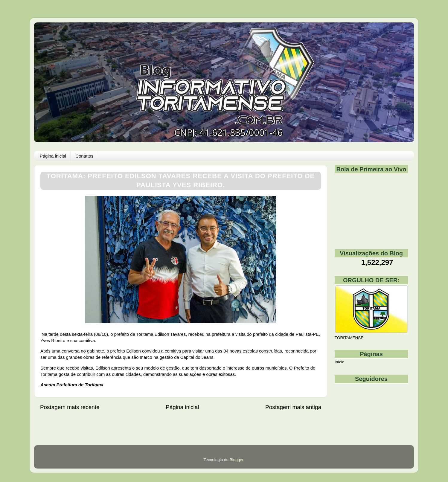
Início (339, 362)
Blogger (237, 460)
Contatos (84, 156)
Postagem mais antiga (293, 407)
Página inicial (53, 156)
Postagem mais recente (70, 407)
